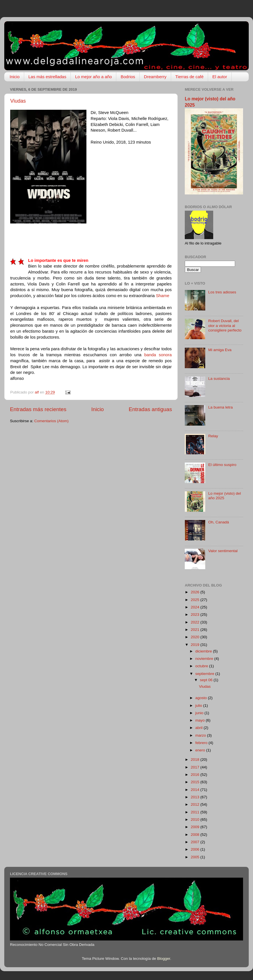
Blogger (164, 959)
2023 (196, 615)
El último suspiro (222, 465)
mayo (201, 720)
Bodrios (128, 77)
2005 (196, 857)
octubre (202, 666)
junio (200, 713)
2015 (196, 782)
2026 (196, 592)
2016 (196, 775)
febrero (202, 743)
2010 (196, 820)
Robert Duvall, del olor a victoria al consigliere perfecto (225, 325)
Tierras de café (190, 77)
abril (199, 728)
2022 (196, 622)
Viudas (18, 101)
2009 (196, 827)
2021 (196, 630)
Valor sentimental (223, 551)
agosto (202, 698)
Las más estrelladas (47, 77)
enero (201, 750)
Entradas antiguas (150, 409)
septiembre (205, 674)
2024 (196, 607)
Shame (162, 296)
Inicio (15, 77)
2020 (196, 637)
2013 (196, 797)
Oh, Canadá (218, 522)
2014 (196, 790)
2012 (196, 804)
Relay (213, 436)
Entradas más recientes (38, 409)
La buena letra (220, 407)
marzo (201, 735)
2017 (196, 767)
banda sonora (158, 355)
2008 (196, 835)
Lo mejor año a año (93, 77)
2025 (196, 600)
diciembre (204, 651)
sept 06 (207, 680)
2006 (196, 849)
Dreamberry (155, 77)
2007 (196, 842)
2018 (196, 760)
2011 (196, 812)
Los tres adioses (222, 292)
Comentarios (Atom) (52, 421)
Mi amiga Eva (220, 350)
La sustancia (219, 379)
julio (199, 706)
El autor (220, 77)
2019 (196, 645)
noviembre (205, 659)
